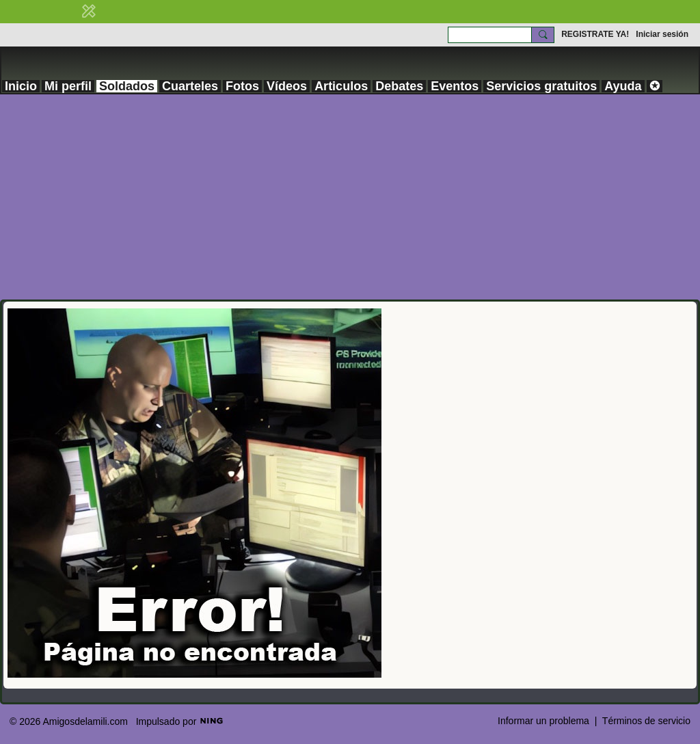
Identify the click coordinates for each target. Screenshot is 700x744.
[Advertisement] (350, 197)
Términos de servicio (646, 721)
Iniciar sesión (662, 34)
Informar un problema (543, 721)
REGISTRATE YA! (595, 34)
